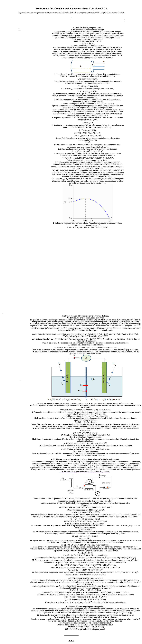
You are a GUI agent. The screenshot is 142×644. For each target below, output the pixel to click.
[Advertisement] (34, 66)
